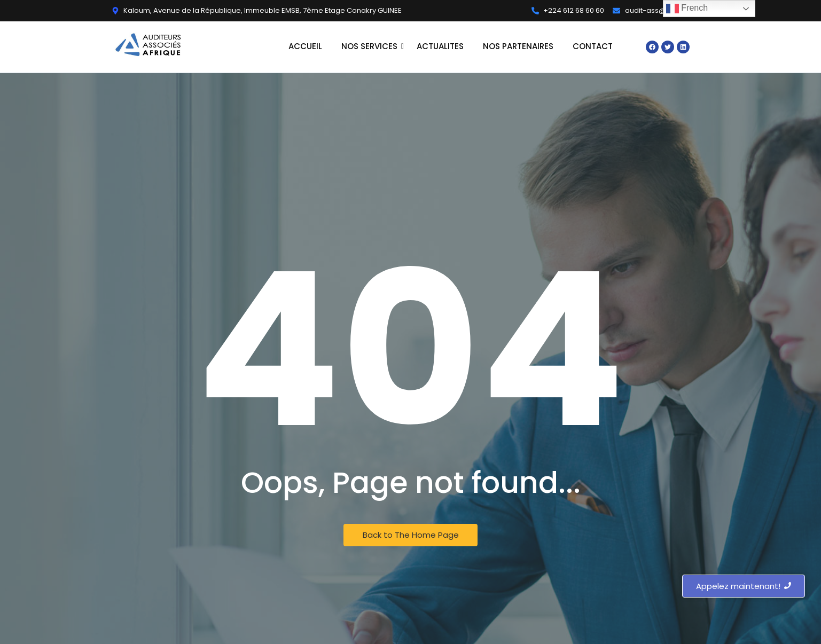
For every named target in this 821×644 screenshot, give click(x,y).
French (687, 9)
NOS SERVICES (370, 46)
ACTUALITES (440, 46)
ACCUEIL (305, 46)
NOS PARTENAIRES (518, 46)
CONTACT (593, 46)
